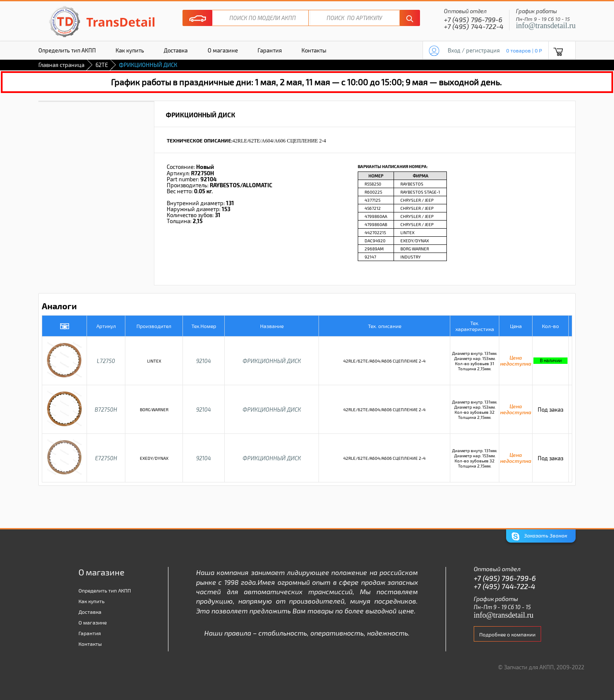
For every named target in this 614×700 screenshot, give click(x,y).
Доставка (176, 50)
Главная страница (61, 65)
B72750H (106, 410)
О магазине (223, 50)
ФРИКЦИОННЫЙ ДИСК (272, 361)
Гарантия (270, 50)
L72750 (106, 361)
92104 (204, 361)
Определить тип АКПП (67, 50)
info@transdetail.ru (546, 26)
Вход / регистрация (474, 50)
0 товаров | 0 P (524, 50)
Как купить (130, 50)
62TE (102, 65)
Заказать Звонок (539, 536)
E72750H (106, 458)
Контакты (314, 50)
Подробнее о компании (507, 634)
